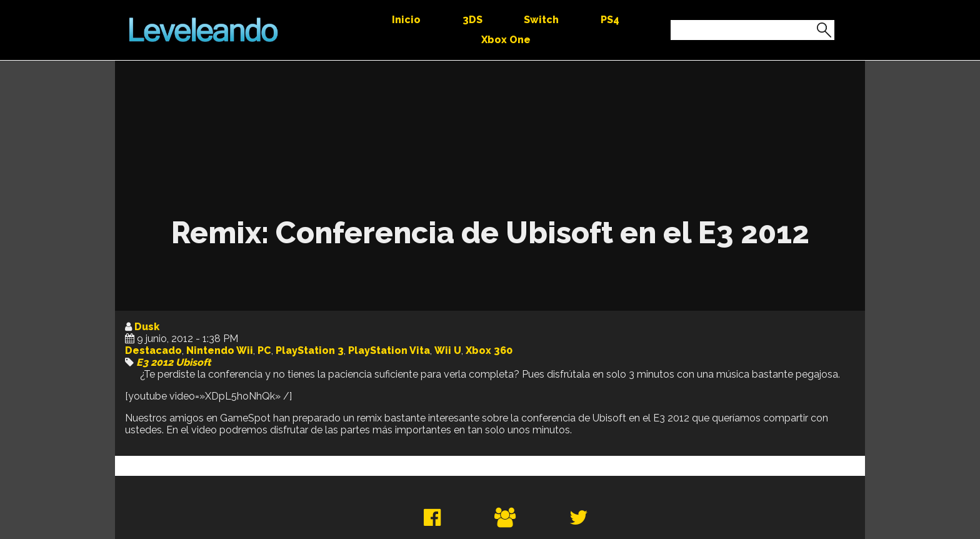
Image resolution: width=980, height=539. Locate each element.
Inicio (406, 20)
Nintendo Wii (220, 350)
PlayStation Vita (389, 350)
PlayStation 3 (310, 350)
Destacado (153, 350)
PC (264, 350)
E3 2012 (155, 362)
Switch (541, 20)
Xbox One (506, 40)
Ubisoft (193, 362)
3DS (472, 20)
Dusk (147, 327)
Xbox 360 (489, 350)
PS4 (610, 20)
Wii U (448, 350)
